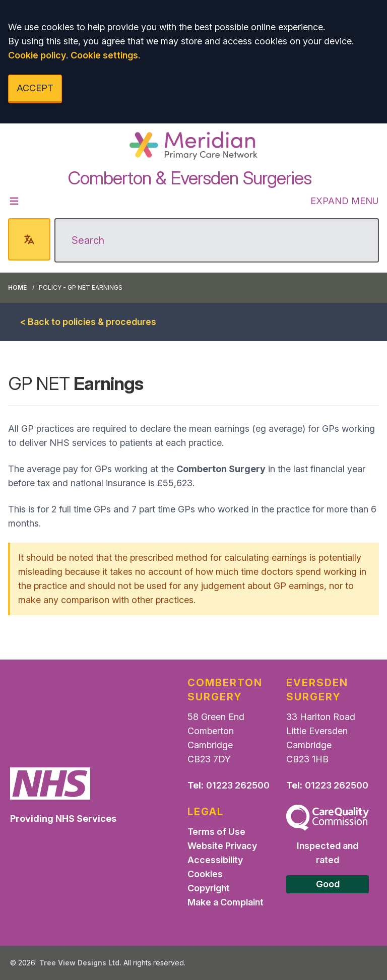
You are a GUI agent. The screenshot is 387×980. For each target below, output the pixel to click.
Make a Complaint (225, 902)
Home (17, 287)
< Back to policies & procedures (88, 322)
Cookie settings (104, 55)
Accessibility (215, 860)
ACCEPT (35, 88)
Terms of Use (216, 832)
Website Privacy (222, 846)
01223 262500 (238, 785)
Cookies (205, 874)
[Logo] (193, 146)
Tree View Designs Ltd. (80, 963)
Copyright (209, 888)
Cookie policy (37, 55)
